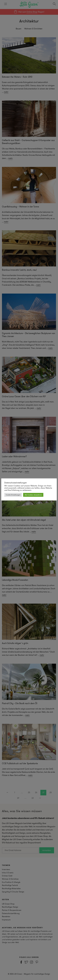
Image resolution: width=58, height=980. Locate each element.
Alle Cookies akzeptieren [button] (33, 495)
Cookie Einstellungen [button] (13, 495)
